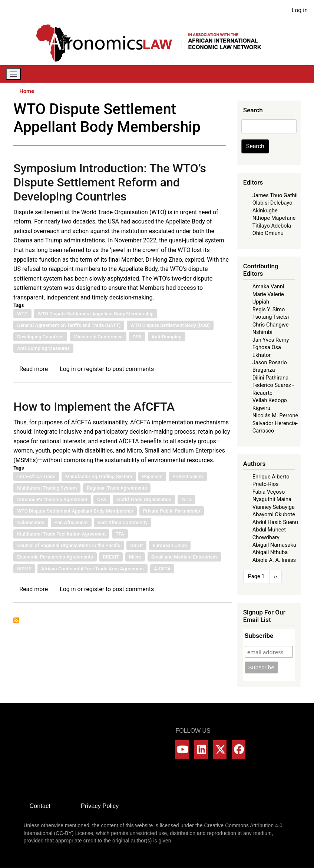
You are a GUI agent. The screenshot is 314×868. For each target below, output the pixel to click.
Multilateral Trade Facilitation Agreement (61, 534)
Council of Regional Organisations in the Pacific (69, 545)
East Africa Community (123, 522)
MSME (24, 569)
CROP (136, 545)
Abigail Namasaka (274, 545)
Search (255, 146)
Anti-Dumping (167, 337)
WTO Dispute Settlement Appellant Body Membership (95, 314)
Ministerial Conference (98, 337)
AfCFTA (162, 569)
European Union (170, 545)
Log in (300, 10)
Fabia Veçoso (269, 492)
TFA (120, 534)
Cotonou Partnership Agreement (52, 499)
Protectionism (188, 476)
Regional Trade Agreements (117, 488)
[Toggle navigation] (13, 74)
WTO (22, 314)
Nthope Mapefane (274, 218)
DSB (137, 337)
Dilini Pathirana (271, 378)
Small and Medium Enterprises (184, 557)
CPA (102, 499)
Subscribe (259, 636)
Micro (135, 557)
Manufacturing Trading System (99, 476)
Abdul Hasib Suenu (275, 522)
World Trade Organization (144, 499)
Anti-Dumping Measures (43, 348)
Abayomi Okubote (274, 514)
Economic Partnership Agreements (55, 557)
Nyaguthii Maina (272, 499)
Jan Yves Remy (271, 340)
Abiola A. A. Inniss (274, 560)
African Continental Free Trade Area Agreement (92, 569)
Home (27, 91)
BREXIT (111, 557)
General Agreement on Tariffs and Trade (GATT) (69, 325)
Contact (40, 806)
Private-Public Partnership (172, 511)
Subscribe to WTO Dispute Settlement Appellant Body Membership (16, 620)
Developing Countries (40, 337)
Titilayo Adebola (272, 226)
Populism (152, 476)
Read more (34, 369)
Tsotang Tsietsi (271, 317)
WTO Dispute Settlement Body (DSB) (170, 325)
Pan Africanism (71, 522)
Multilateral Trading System (47, 488)
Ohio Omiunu (268, 233)
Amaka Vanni (268, 286)
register (94, 369)
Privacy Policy (100, 806)
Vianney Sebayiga (274, 507)
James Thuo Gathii (275, 195)
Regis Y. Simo (269, 309)
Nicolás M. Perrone (275, 415)
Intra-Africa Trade (36, 476)
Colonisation (31, 522)
